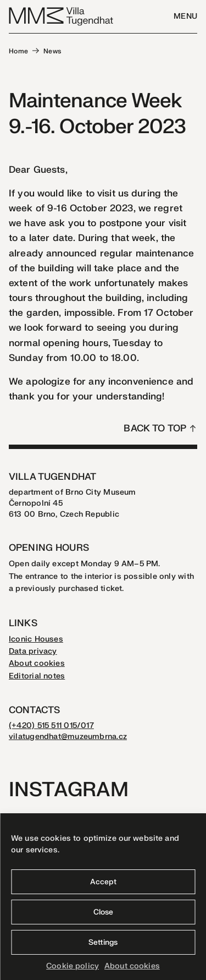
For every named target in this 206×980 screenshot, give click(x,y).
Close (103, 912)
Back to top (155, 428)
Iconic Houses (36, 639)
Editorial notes (37, 676)
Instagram (69, 790)
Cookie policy (73, 966)
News (52, 51)
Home (19, 51)
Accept (103, 882)
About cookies (132, 966)
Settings (103, 942)
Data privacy (33, 651)
